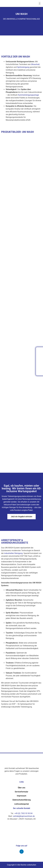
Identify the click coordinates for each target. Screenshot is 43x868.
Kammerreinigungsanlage (28, 95)
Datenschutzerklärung (22, 800)
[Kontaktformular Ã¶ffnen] (40, 356)
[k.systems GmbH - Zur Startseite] (17, 3)
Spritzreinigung (23, 67)
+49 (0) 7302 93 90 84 (23, 813)
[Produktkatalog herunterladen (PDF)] (40, 371)
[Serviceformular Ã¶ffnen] (40, 361)
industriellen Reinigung (13, 553)
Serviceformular (21, 792)
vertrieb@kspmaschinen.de (24, 816)
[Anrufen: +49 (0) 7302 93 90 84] (40, 351)
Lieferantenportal (22, 804)
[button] (40, 4)
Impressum (22, 796)
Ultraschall (35, 64)
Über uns (22, 788)
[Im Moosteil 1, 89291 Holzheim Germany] (21, 735)
